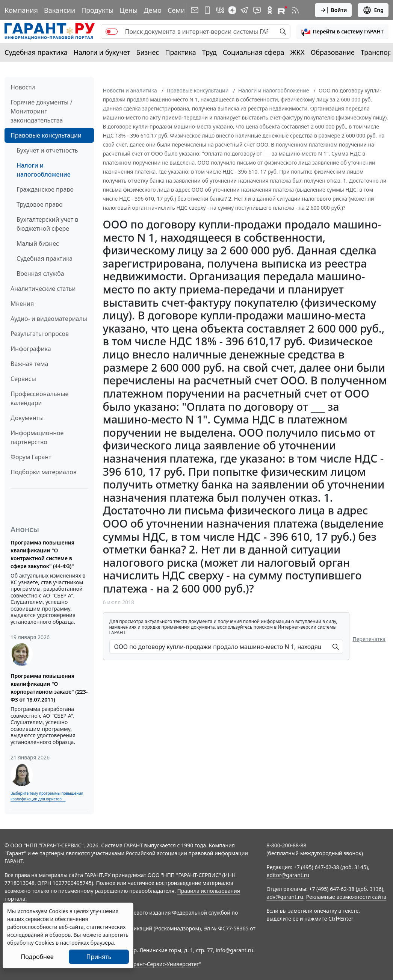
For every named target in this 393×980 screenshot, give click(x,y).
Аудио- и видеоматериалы (49, 319)
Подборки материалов (44, 472)
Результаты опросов (40, 334)
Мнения (22, 304)
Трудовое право (40, 204)
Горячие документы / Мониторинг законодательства (42, 111)
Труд (209, 52)
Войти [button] (333, 10)
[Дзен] (232, 10)
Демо (153, 10)
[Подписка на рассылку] (195, 10)
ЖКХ (298, 52)
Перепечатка (369, 639)
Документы (27, 418)
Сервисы (23, 379)
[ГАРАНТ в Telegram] (244, 10)
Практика (180, 52)
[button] (342, 32)
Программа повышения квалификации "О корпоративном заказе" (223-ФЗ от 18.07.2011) (49, 688)
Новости (23, 87)
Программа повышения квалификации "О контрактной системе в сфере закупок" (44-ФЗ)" (42, 554)
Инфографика (31, 349)
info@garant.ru (234, 950)
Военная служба (40, 274)
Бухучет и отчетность (47, 150)
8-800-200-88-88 (286, 845)
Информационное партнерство (37, 437)
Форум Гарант (31, 457)
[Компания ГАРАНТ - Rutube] (283, 10)
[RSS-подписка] (295, 10)
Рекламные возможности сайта (346, 897)
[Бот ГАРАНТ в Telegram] (257, 10)
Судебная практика (36, 52)
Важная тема (29, 364)
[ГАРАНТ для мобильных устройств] (207, 10)
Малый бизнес (38, 243)
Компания (21, 10)
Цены (128, 10)
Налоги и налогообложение (44, 170)
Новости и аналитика (130, 90)
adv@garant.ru (285, 897)
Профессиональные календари (39, 398)
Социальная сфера (254, 52)
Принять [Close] (99, 957)
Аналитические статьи (43, 289)
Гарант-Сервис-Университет (164, 964)
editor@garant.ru (288, 875)
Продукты (97, 10)
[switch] (112, 32)
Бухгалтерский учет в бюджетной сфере (47, 224)
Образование (333, 52)
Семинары (185, 10)
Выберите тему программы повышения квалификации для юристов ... (47, 796)
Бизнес (147, 52)
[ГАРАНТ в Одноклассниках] (270, 10)
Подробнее (37, 957)
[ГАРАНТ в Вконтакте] (220, 10)
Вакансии (60, 10)
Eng (373, 10)
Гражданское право (45, 189)
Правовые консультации (46, 135)
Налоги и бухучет (102, 52)
